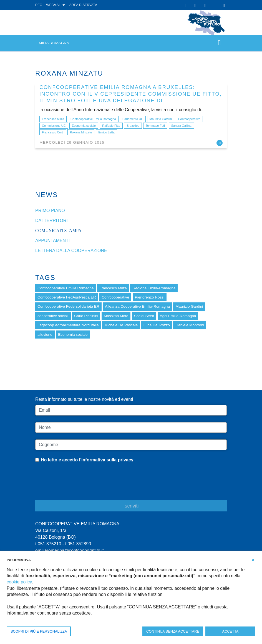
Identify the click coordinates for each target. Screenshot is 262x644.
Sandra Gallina (181, 126)
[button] (253, 560)
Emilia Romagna (53, 43)
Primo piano (50, 211)
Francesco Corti (53, 132)
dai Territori (51, 221)
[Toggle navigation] (219, 43)
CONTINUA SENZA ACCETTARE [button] (173, 631)
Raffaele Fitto (111, 126)
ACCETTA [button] (230, 631)
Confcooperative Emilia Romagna (93, 119)
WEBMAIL (56, 5)
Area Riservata (83, 5)
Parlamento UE (133, 119)
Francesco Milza (53, 119)
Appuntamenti (52, 241)
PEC (39, 5)
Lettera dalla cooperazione (71, 251)
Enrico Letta (106, 132)
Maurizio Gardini (161, 119)
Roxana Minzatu (81, 132)
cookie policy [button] (19, 582)
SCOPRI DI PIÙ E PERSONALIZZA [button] (39, 631)
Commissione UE (54, 126)
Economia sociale (84, 126)
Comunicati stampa (58, 231)
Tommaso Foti (155, 126)
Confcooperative (189, 119)
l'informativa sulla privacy (106, 460)
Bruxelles (133, 126)
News (47, 195)
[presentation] (77, 486)
